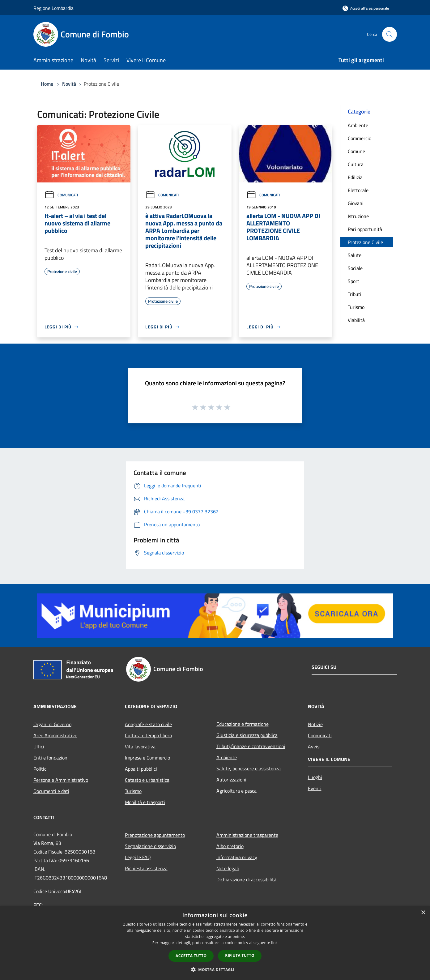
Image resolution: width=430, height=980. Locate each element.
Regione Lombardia (53, 8)
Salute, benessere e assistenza (249, 768)
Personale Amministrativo (61, 780)
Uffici (39, 747)
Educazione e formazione (243, 724)
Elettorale (358, 190)
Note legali (228, 868)
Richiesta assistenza (146, 868)
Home (47, 84)
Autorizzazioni (231, 780)
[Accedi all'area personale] (366, 8)
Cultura (356, 164)
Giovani (356, 203)
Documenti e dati (51, 791)
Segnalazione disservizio (150, 846)
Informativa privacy (237, 857)
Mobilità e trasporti (145, 802)
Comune (356, 151)
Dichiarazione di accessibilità (246, 879)
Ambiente (358, 125)
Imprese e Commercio (147, 758)
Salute (355, 255)
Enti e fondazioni (51, 758)
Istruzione (358, 216)
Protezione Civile (365, 242)
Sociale (355, 268)
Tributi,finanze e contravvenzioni (251, 746)
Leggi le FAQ (138, 857)
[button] (215, 969)
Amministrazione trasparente (247, 835)
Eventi (315, 788)
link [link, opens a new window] (274, 943)
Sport (353, 281)
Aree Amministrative (55, 735)
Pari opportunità (365, 229)
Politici (40, 769)
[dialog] (215, 943)
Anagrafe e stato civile (148, 724)
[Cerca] (390, 34)
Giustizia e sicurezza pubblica (247, 735)
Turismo (356, 307)
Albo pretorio (230, 846)
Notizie (315, 724)
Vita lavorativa (140, 747)
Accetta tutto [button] (191, 956)
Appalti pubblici (141, 769)
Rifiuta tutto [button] (240, 955)
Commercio (360, 138)
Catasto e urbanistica (147, 780)
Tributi (355, 294)
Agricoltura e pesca (236, 791)
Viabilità (356, 320)
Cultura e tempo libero (148, 735)
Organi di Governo (52, 724)
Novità (69, 84)
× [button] (423, 913)
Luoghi (315, 777)
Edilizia (355, 177)
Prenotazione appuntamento (155, 835)
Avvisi (314, 747)
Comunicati (61, 195)
